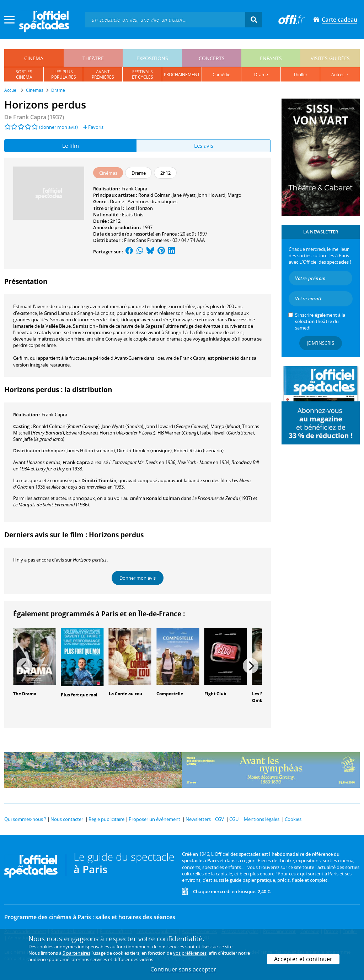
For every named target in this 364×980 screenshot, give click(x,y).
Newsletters (198, 819)
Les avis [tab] (204, 146)
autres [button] (338, 75)
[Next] (251, 666)
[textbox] (165, 19)
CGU (234, 819)
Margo (234, 195)
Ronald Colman (154, 195)
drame (261, 75)
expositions (152, 58)
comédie (221, 75)
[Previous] (25, 666)
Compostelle (170, 694)
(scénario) (91, 451)
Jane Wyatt (184, 195)
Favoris (93, 127)
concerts (212, 58)
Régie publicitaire (106, 819)
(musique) (144, 451)
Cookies (293, 819)
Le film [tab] (71, 146)
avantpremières (103, 74)
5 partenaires (76, 953)
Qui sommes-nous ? (25, 819)
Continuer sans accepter (183, 969)
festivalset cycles (143, 74)
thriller (300, 75)
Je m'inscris (321, 343)
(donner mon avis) (58, 127)
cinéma (34, 58)
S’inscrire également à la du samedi (320, 321)
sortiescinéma (24, 74)
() (66, 426)
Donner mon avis (138, 578)
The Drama (25, 694)
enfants (271, 58)
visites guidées (330, 58)
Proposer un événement (154, 819)
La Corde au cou (125, 694)
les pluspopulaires (64, 74)
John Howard (212, 195)
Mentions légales (262, 819)
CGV (220, 819)
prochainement (182, 75)
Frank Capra (134, 189)
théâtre (93, 58)
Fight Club (215, 694)
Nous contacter (67, 819)
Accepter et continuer (303, 959)
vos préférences (190, 953)
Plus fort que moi (79, 695)
